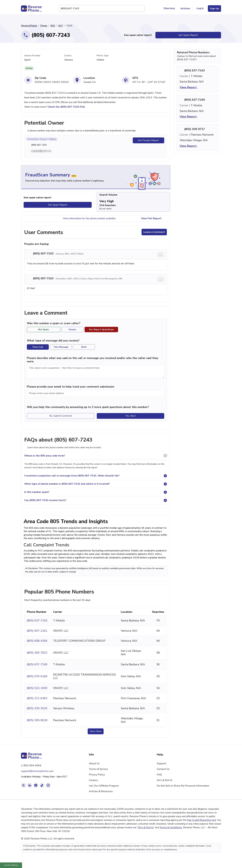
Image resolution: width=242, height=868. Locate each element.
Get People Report (148, 140)
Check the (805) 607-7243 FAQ (66, 107)
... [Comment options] (161, 254)
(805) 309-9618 (37, 720)
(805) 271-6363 (37, 698)
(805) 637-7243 (37, 621)
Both (84, 347)
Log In (200, 8)
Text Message (61, 347)
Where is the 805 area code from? (45, 456)
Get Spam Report (188, 35)
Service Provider (32, 56)
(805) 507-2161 (37, 631)
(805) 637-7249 (37, 664)
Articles (185, 9)
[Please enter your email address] (96, 393)
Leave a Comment (154, 232)
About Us (94, 763)
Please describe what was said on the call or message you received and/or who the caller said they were (93, 360)
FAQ (159, 775)
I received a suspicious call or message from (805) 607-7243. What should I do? (72, 476)
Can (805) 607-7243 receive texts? (45, 500)
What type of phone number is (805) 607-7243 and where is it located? (67, 484)
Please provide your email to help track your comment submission (71, 387)
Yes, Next (131, 416)
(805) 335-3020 (37, 708)
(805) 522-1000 (37, 688)
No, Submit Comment (61, 416)
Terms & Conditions (171, 827)
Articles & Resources (101, 791)
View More (96, 731)
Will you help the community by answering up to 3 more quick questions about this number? (88, 407)
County (68, 56)
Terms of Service (98, 769)
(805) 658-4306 (37, 641)
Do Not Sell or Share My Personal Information (183, 786)
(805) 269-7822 (37, 653)
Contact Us (163, 769)
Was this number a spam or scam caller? (55, 323)
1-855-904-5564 (31, 766)
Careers (93, 780)
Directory (171, 9)
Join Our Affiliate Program (104, 786)
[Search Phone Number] (141, 9)
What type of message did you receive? (53, 341)
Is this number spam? (37, 492)
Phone (44, 26)
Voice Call (38, 347)
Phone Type (103, 56)
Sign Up (214, 9)
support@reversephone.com (37, 771)
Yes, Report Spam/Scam (101, 329)
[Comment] (96, 372)
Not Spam (44, 329)
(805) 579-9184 (37, 676)
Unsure (72, 329)
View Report (190, 87)
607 (61, 26)
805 (53, 26)
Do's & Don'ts (165, 780)
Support (161, 763)
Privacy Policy (97, 775)
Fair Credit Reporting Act (202, 820)
